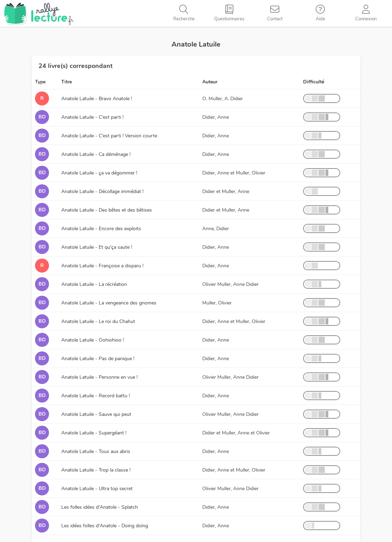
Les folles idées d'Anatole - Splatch (100, 507)
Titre (66, 82)
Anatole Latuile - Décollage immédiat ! (102, 191)
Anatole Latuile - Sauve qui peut (96, 414)
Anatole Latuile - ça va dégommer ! (99, 173)
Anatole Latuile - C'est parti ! (92, 117)
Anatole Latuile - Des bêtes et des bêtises (107, 210)
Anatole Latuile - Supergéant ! (94, 433)
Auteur (210, 82)
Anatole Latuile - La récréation (94, 284)
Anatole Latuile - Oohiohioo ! (93, 340)
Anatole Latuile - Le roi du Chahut (98, 321)
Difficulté (314, 82)
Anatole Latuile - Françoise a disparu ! (102, 266)
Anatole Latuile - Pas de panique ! (98, 359)
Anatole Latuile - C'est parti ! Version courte (109, 136)
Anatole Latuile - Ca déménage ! (96, 154)
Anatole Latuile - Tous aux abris (96, 451)
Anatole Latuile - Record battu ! (96, 396)
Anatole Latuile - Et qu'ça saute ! (97, 247)
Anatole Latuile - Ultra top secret (97, 489)
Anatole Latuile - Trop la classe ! (96, 470)
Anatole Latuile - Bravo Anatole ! (97, 99)
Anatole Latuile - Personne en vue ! (99, 377)
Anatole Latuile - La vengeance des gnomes (109, 303)
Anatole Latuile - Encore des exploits (101, 229)
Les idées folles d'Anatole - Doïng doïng (105, 526)
